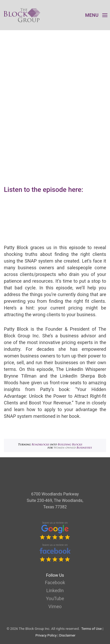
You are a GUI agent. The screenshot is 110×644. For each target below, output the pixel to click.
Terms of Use (92, 629)
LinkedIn (55, 590)
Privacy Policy (46, 635)
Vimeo (55, 606)
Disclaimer (67, 635)
